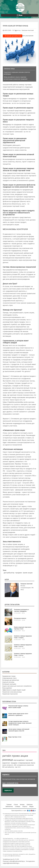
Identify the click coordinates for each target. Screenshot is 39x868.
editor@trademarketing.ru (14, 856)
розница (8, 760)
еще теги (18, 767)
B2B (15, 765)
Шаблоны (30, 805)
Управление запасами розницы (12, 692)
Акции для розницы (8, 682)
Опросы (25, 807)
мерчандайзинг (19, 760)
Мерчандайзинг (7, 688)
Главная (9, 805)
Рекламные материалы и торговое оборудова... (21, 610)
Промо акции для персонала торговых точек (23, 628)
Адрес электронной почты (11, 783)
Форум (31, 807)
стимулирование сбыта (27, 763)
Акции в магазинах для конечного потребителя (17, 686)
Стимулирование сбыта (9, 678)
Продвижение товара (9, 676)
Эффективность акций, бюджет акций (14, 690)
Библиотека (9, 807)
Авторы (22, 805)
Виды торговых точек (15, 737)
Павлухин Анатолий (26, 584)
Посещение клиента (20, 618)
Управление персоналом (10, 694)
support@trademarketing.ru (11, 863)
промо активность (8, 765)
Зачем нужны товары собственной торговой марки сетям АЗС (19, 730)
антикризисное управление (25, 765)
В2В (3, 767)
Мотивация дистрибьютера (13, 36)
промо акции (28, 573)
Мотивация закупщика (9, 684)
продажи (19, 573)
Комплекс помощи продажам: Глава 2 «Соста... (23, 646)
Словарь (18, 807)
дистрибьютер (9, 573)
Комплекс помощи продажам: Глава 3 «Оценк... (23, 637)
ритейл (7, 756)
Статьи (16, 805)
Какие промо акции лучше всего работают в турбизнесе (18, 714)
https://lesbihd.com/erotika (13, 402)
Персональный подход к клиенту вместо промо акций (18, 707)
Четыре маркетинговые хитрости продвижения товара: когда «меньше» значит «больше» (20, 723)
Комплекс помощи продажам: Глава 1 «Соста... (23, 654)
